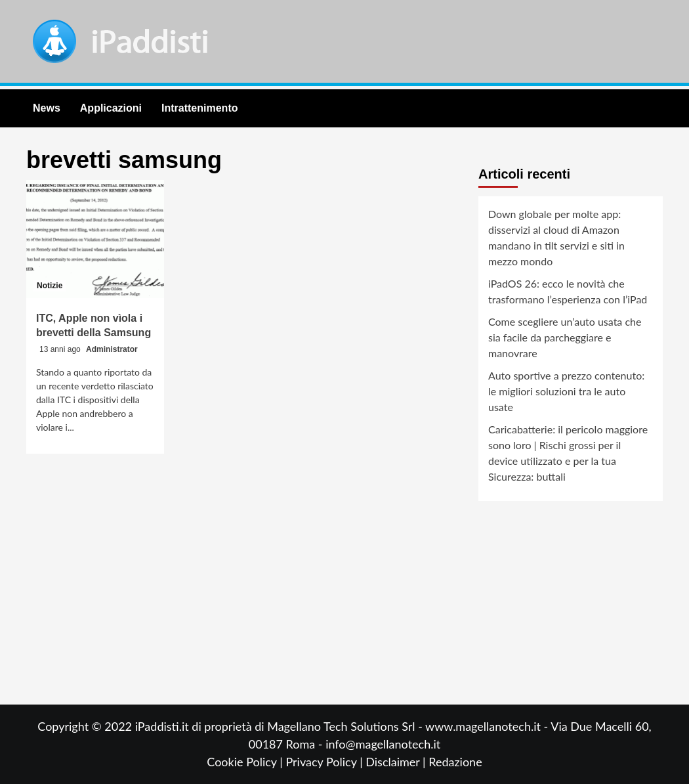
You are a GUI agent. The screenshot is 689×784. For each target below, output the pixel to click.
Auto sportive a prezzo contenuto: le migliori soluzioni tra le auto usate (566, 391)
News (47, 108)
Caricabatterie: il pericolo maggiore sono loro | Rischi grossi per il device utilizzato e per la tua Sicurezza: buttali (568, 453)
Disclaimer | (397, 762)
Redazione (455, 762)
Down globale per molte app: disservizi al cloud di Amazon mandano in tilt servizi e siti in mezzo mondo (556, 237)
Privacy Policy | (325, 762)
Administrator (112, 349)
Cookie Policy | (246, 762)
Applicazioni (111, 108)
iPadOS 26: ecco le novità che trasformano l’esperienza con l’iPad (568, 291)
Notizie (50, 286)
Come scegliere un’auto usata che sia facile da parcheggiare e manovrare (565, 337)
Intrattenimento (199, 108)
